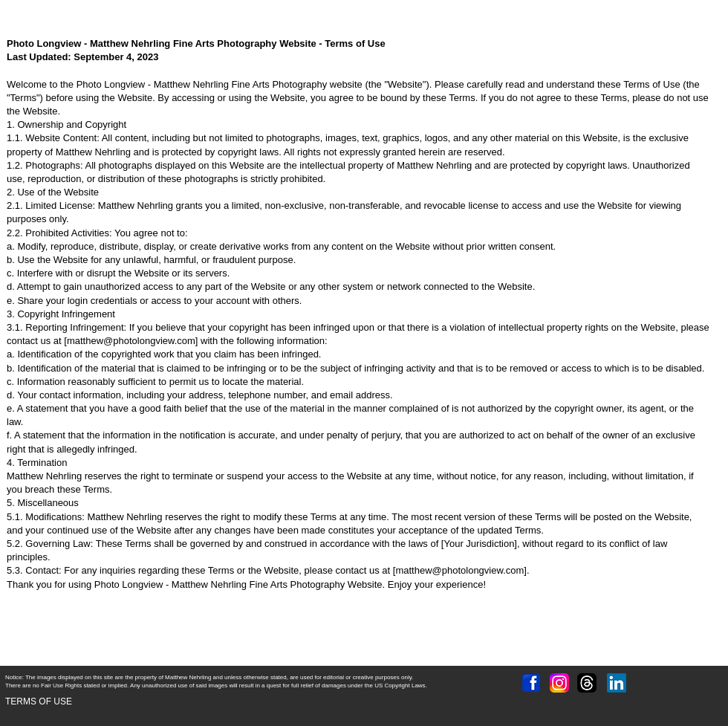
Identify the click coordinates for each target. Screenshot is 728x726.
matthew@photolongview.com (131, 341)
